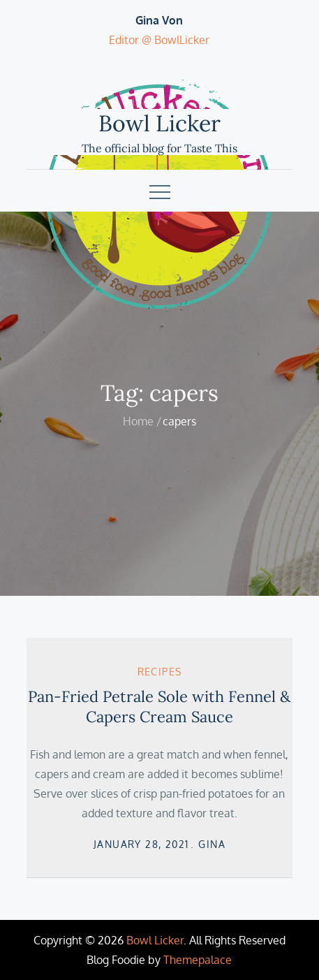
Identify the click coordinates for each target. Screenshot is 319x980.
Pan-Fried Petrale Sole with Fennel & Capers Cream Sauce (159, 707)
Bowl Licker (159, 123)
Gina (212, 844)
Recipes (160, 672)
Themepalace (198, 960)
